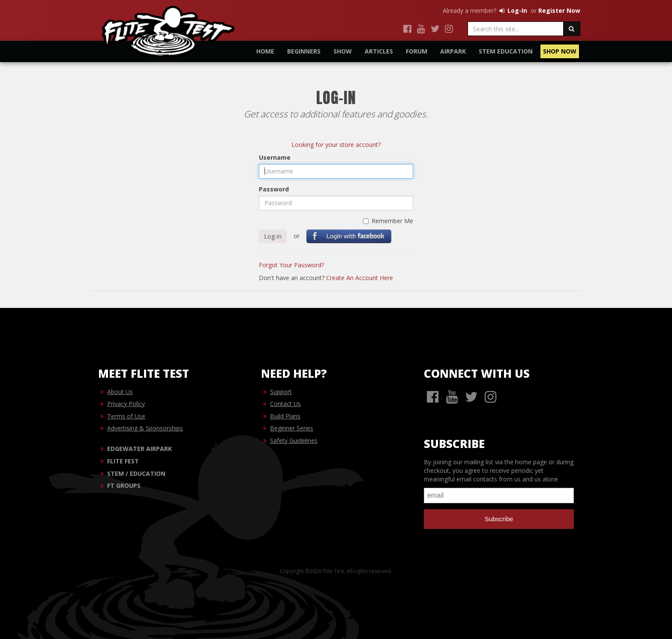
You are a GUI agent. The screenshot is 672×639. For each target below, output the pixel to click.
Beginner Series (292, 428)
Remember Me (388, 221)
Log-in (273, 236)
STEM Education (506, 51)
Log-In (513, 10)
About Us (120, 392)
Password (274, 189)
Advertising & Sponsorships (145, 428)
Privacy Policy (126, 404)
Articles (379, 51)
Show (343, 51)
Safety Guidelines (294, 440)
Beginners (304, 51)
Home (265, 51)
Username (275, 157)
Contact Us (285, 404)
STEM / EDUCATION (136, 473)
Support (281, 392)
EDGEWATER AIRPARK (139, 449)
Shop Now (560, 51)
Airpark (453, 51)
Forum (417, 51)
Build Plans (285, 416)
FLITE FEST (123, 461)
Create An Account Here (360, 278)
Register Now (559, 10)
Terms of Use (126, 416)
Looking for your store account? (336, 145)
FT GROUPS (124, 485)
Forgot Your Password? (291, 265)
